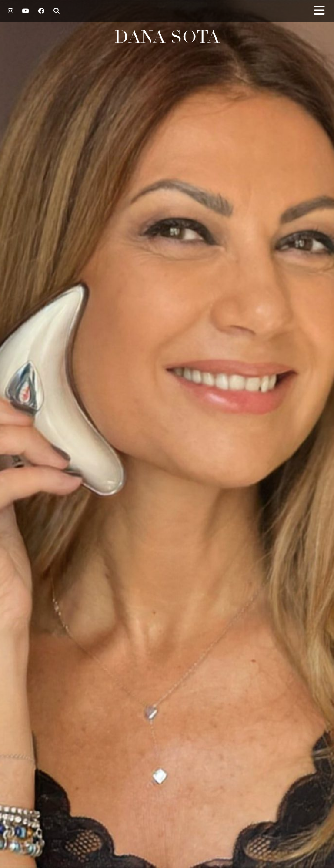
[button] (322, 11)
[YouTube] (26, 11)
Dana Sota (167, 37)
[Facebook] (42, 11)
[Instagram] (11, 11)
